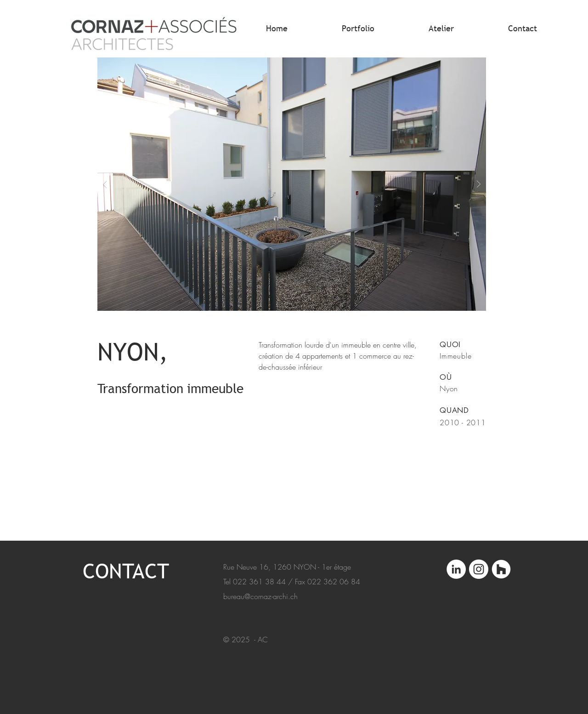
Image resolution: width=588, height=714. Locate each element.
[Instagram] (479, 569)
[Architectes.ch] (501, 569)
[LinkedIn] (456, 569)
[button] (292, 184)
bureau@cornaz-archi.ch (260, 596)
